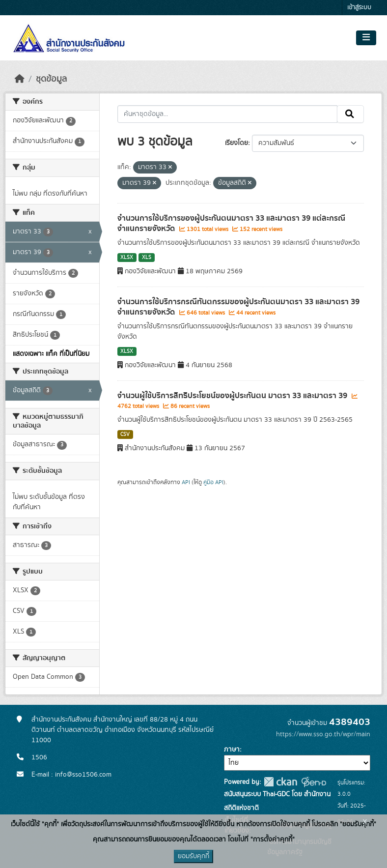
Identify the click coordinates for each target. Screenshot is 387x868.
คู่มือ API (213, 482)
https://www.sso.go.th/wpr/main (323, 734)
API (186, 482)
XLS (147, 258)
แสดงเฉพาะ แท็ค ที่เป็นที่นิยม (51, 354)
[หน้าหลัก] (20, 79)
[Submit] (350, 114)
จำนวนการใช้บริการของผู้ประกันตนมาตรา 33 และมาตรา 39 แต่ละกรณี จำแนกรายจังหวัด (231, 223)
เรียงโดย (236, 143)
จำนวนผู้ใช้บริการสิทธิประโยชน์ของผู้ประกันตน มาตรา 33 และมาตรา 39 (233, 396)
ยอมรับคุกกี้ (193, 856)
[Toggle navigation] (366, 38)
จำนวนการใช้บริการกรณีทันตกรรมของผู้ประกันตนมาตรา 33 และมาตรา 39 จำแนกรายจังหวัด (238, 307)
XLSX (127, 258)
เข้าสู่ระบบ (359, 8)
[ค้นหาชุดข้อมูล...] (228, 114)
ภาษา (232, 750)
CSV (125, 434)
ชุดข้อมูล (51, 79)
